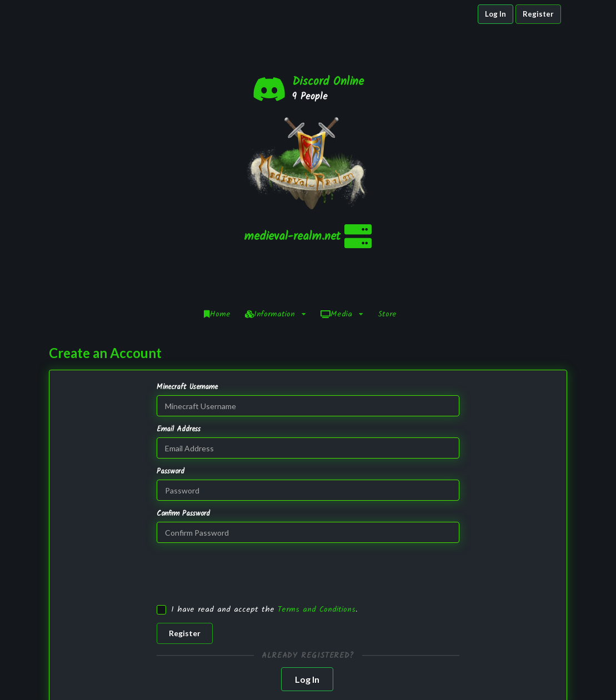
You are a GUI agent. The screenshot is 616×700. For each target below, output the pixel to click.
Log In (495, 14)
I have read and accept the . (264, 492)
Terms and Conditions (317, 492)
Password (171, 354)
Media (342, 197)
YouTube (491, 683)
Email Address (179, 312)
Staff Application (375, 684)
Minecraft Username (187, 270)
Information (276, 197)
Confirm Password (183, 396)
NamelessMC (264, 684)
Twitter (491, 673)
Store (387, 197)
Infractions (375, 673)
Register (538, 14)
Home (217, 197)
